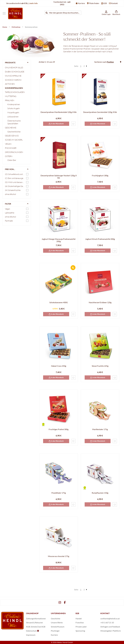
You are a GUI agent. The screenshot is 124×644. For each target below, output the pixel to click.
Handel (79, 618)
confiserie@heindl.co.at (110, 618)
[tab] (17, 62)
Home (5, 27)
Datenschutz (31, 631)
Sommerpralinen (14, 88)
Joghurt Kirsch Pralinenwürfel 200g (100, 239)
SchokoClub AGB (38, 627)
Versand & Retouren (34, 622)
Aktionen (10, 84)
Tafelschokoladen (15, 92)
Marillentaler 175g (100, 429)
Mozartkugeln (13, 112)
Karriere (81, 3)
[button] (73, 124)
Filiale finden (94, 3)
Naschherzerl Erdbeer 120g (100, 302)
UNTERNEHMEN (58, 613)
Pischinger (11, 148)
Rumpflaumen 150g (100, 493)
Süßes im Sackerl (14, 140)
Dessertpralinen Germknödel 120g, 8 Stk (100, 112)
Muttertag (11, 96)
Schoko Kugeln (14, 108)
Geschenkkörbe (14, 132)
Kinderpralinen (14, 104)
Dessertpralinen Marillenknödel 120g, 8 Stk (59, 112)
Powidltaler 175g (59, 493)
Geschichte (56, 618)
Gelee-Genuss (12, 136)
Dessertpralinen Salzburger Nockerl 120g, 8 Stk (59, 177)
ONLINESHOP (32, 613)
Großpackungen (14, 152)
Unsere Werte (57, 622)
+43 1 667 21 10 (107, 622)
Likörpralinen (13, 117)
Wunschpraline (13, 76)
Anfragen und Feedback (110, 627)
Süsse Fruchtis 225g (100, 366)
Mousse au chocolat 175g (59, 556)
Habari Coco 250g (59, 366)
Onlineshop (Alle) (14, 68)
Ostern (9, 156)
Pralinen (10, 100)
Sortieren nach (100, 62)
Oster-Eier (12, 160)
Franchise (80, 622)
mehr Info (34, 3)
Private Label (81, 627)
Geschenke (11, 128)
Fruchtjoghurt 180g (100, 175)
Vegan (8, 144)
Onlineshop (16, 27)
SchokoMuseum (58, 627)
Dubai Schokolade (15, 72)
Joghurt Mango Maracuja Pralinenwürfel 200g (59, 240)
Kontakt (115, 3)
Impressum (31, 635)
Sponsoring (80, 631)
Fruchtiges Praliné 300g (59, 429)
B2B (105, 3)
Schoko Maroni (13, 80)
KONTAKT (105, 613)
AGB (28, 627)
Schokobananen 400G (59, 302)
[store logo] (15, 13)
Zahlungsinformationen (36, 618)
